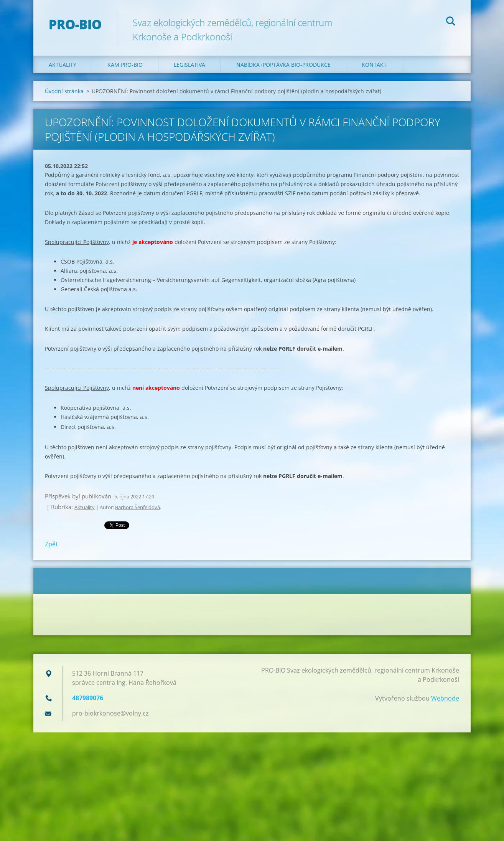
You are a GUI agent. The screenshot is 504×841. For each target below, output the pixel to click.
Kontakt (374, 65)
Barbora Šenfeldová (138, 507)
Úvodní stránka (64, 91)
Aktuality (63, 65)
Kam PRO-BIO (125, 65)
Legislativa (189, 65)
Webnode (445, 698)
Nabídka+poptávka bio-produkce (283, 65)
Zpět (51, 544)
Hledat (451, 22)
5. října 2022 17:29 (134, 496)
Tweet (113, 524)
